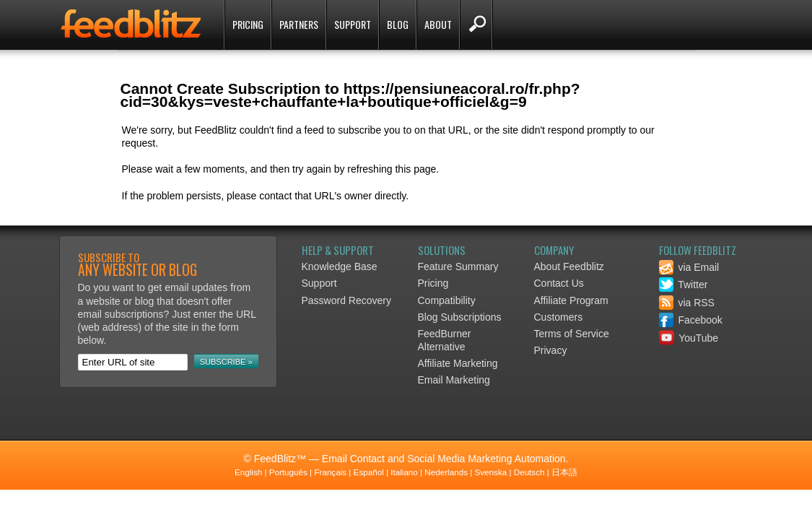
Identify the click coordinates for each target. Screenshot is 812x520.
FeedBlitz (132, 26)
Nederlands (446, 472)
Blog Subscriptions (460, 317)
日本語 (564, 472)
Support (353, 24)
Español (369, 472)
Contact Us (559, 283)
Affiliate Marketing (458, 363)
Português (288, 472)
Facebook (691, 320)
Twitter (684, 285)
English (248, 472)
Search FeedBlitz (476, 25)
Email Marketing (454, 380)
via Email (689, 267)
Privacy (551, 350)
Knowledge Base (340, 266)
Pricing (248, 24)
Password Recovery (347, 300)
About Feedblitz (569, 266)
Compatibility (447, 300)
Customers (559, 317)
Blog (398, 24)
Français (330, 472)
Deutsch (529, 472)
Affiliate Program (571, 300)
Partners (299, 24)
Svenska (491, 472)
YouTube (689, 338)
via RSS (687, 303)
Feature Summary (458, 266)
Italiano (404, 472)
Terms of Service (572, 334)
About (438, 24)
